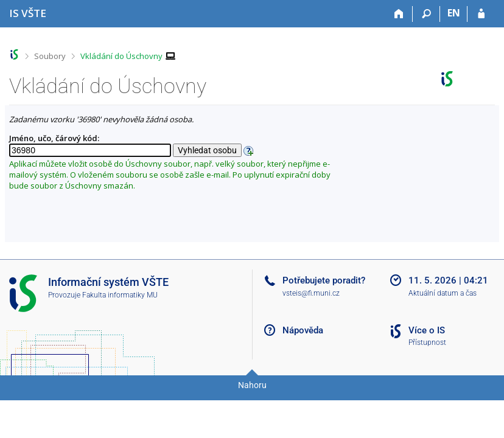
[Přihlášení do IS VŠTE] (481, 14)
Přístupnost (427, 342)
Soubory (50, 56)
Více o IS (427, 330)
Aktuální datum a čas (443, 293)
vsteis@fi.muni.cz (311, 293)
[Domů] (399, 14)
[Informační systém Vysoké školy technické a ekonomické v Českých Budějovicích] (28, 13)
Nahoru (252, 385)
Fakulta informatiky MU (120, 295)
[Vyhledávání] (426, 14)
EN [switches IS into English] (454, 13)
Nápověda (303, 330)
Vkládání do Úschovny (121, 56)
